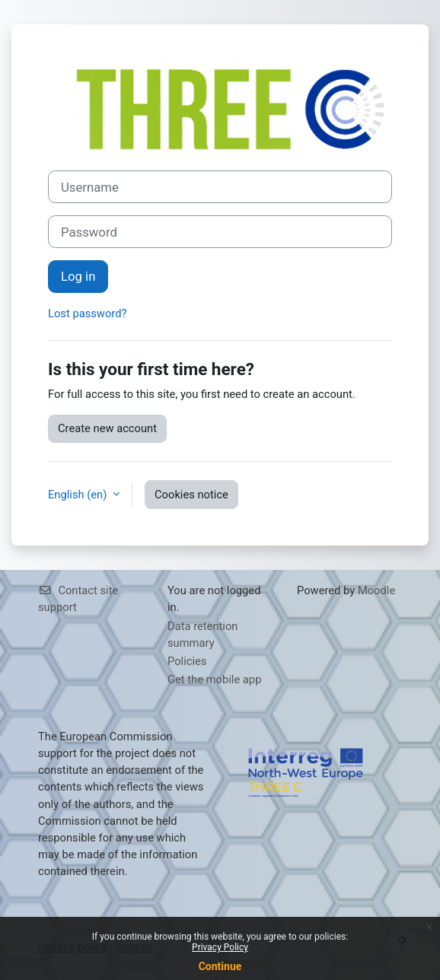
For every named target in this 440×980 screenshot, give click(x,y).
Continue (220, 966)
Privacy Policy (220, 947)
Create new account (107, 428)
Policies (187, 661)
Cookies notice (191, 495)
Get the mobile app (214, 679)
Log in (78, 276)
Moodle (376, 590)
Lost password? (87, 313)
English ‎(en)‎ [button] (79, 495)
